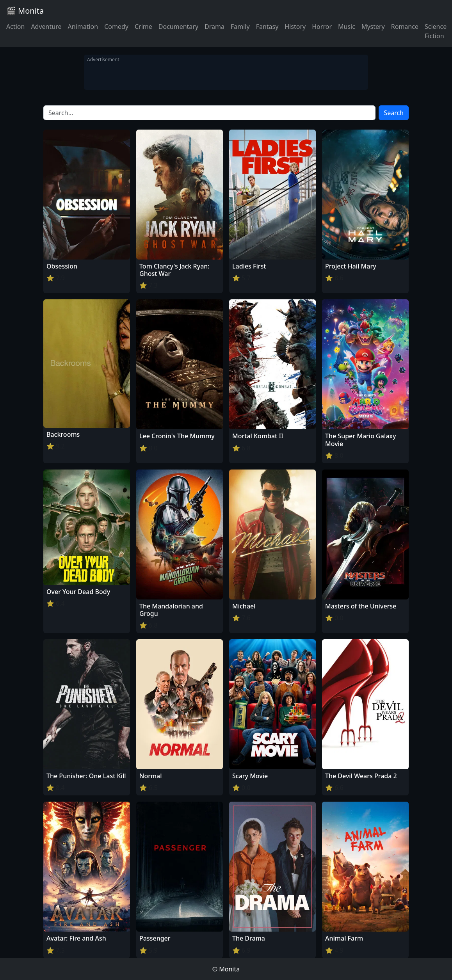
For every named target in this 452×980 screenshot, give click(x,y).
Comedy (116, 27)
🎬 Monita (25, 11)
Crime (143, 27)
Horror (322, 27)
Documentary (178, 27)
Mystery (373, 27)
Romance (405, 27)
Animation (83, 27)
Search (394, 113)
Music (347, 27)
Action (15, 27)
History (295, 27)
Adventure (46, 27)
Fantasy (267, 27)
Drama (214, 27)
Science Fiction (436, 31)
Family (240, 27)
